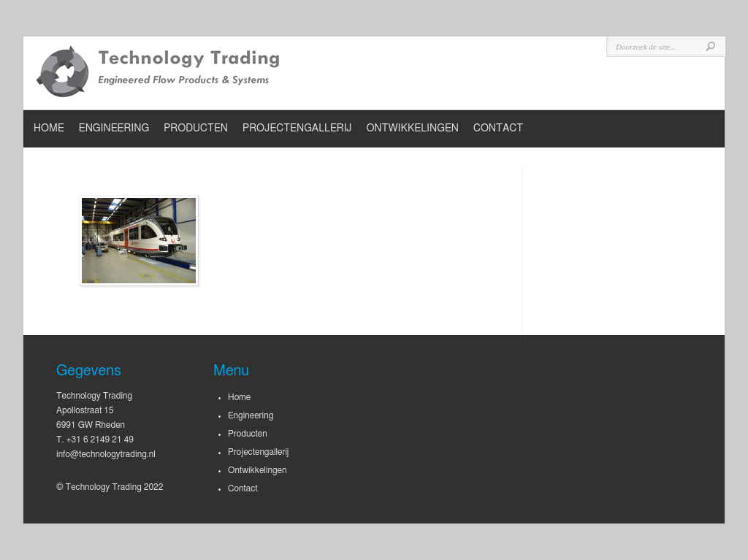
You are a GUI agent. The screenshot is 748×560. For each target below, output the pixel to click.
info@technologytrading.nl (106, 454)
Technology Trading (159, 73)
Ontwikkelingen (412, 129)
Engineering (114, 129)
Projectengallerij (297, 129)
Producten (196, 129)
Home (49, 129)
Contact (498, 129)
